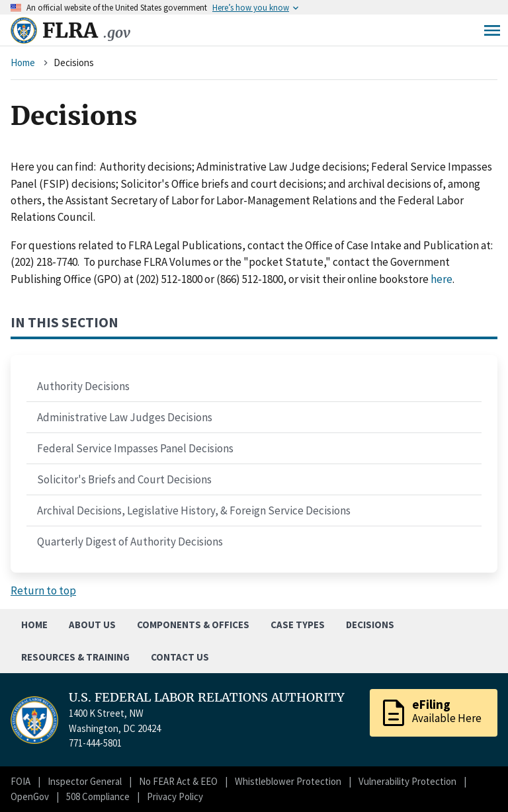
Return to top (43, 590)
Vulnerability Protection (407, 781)
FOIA (21, 781)
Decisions (370, 625)
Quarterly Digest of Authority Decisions (130, 542)
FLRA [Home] (86, 30)
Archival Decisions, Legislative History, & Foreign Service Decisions (194, 510)
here (442, 279)
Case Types (298, 625)
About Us (92, 625)
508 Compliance (98, 796)
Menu (492, 30)
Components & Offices (193, 625)
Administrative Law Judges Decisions (125, 417)
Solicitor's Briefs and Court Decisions (124, 479)
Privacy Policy (175, 796)
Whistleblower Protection (288, 781)
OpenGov (30, 796)
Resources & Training (75, 657)
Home (23, 62)
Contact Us (180, 657)
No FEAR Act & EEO (178, 781)
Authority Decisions (83, 386)
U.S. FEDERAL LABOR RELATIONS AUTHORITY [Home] (207, 698)
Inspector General (85, 781)
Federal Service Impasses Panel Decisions (135, 448)
